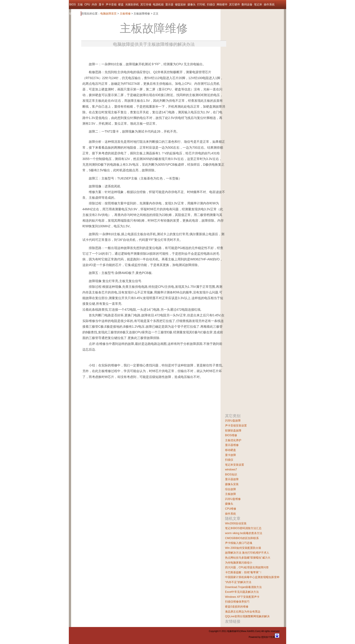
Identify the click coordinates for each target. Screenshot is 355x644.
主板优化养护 (233, 440)
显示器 (169, 5)
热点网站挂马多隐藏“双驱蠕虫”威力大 (248, 558)
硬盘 (121, 5)
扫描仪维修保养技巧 (237, 602)
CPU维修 (231, 509)
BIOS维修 (231, 435)
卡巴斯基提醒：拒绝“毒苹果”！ (244, 572)
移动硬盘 (230, 450)
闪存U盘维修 (233, 499)
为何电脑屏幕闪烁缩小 (239, 563)
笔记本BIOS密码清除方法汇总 (243, 528)
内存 (94, 5)
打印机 (201, 5)
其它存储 (146, 5)
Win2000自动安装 (236, 523)
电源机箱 (158, 5)
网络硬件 (222, 5)
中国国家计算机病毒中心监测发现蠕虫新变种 (252, 577)
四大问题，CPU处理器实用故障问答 (247, 567)
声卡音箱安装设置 (236, 426)
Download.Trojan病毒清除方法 (243, 587)
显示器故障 (232, 479)
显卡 (101, 5)
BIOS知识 (231, 475)
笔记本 (258, 5)
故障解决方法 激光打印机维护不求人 (247, 553)
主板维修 (125, 14)
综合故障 (230, 489)
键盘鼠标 (180, 5)
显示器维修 (232, 445)
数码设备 (247, 5)
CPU (87, 5)
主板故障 (230, 494)
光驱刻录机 (132, 5)
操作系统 (269, 5)
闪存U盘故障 (233, 421)
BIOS (73, 5)
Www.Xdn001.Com (250, 631)
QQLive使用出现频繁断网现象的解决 (247, 616)
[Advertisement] (134, 53)
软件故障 (75, 14)
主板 (80, 5)
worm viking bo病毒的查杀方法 (244, 533)
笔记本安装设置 (235, 465)
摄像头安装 (232, 484)
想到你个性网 (268, 637)
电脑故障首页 (108, 14)
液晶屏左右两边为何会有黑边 (243, 612)
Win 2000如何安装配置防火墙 (243, 548)
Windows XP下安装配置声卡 (242, 597)
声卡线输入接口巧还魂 (239, 543)
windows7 (231, 470)
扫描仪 (211, 5)
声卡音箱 (111, 5)
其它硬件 (235, 5)
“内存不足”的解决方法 (238, 582)
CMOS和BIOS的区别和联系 (242, 538)
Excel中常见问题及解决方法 (242, 592)
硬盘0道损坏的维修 (237, 607)
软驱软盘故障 (233, 431)
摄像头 (192, 5)
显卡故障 (230, 455)
